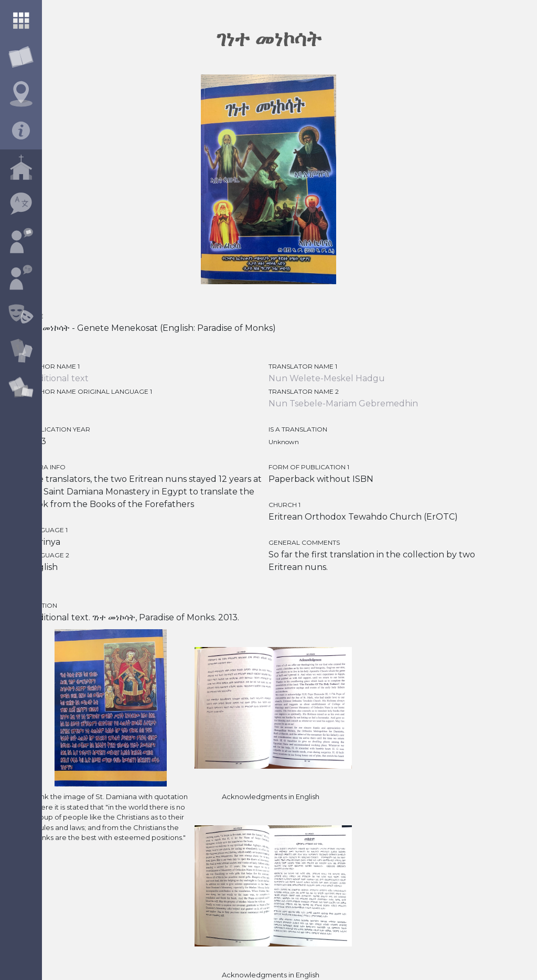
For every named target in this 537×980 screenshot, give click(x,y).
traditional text (58, 378)
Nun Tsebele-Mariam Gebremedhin (343, 403)
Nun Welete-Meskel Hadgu (327, 378)
